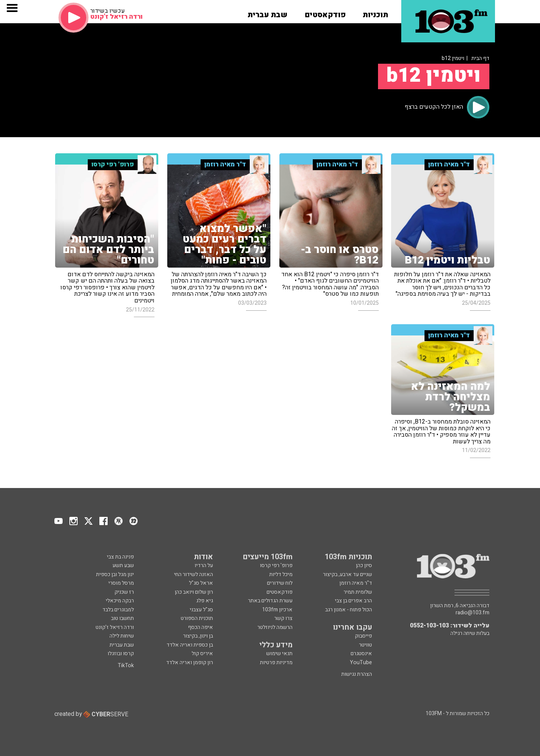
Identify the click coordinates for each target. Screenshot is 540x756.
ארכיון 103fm (277, 610)
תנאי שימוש (279, 653)
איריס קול (202, 653)
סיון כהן (364, 565)
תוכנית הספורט (197, 618)
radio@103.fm (472, 613)
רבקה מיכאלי (120, 601)
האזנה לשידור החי (193, 574)
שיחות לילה (122, 636)
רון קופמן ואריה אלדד (190, 662)
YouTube (361, 662)
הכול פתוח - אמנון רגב (349, 610)
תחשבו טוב (122, 618)
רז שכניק (124, 592)
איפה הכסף (200, 627)
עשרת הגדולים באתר (270, 601)
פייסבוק (363, 636)
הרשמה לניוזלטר (275, 627)
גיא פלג (205, 601)
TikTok (126, 665)
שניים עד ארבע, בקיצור (347, 574)
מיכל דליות (281, 574)
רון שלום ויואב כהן (194, 592)
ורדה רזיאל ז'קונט (115, 627)
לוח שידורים (280, 583)
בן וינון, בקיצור (198, 636)
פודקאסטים (279, 592)
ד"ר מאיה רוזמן (356, 583)
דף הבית (480, 58)
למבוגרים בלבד (118, 610)
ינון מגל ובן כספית (115, 574)
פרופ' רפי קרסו (276, 565)
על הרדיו (204, 565)
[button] (375, 12)
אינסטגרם (361, 653)
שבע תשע (123, 565)
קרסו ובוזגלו (121, 653)
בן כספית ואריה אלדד (190, 645)
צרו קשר (283, 618)
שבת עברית (122, 645)
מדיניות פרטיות (276, 662)
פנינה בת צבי (120, 557)
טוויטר (365, 645)
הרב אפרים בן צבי (353, 601)
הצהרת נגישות (357, 674)
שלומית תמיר (358, 592)
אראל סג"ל (201, 583)
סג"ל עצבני (201, 610)
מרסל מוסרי (121, 583)
